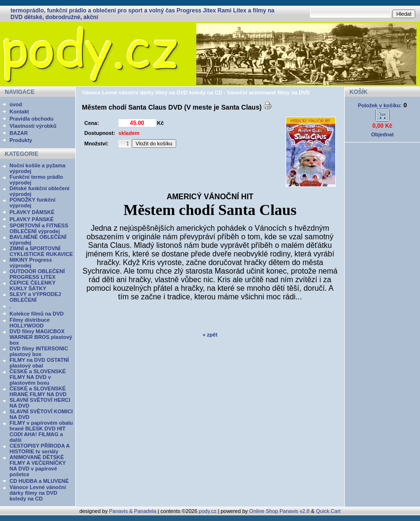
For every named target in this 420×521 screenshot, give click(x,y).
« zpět (210, 335)
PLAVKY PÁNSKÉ (32, 219)
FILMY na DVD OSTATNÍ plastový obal (39, 363)
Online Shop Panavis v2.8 (279, 511)
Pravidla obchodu (31, 119)
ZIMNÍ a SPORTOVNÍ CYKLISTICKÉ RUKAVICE (41, 251)
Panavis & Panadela (133, 511)
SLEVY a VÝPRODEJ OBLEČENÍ (35, 297)
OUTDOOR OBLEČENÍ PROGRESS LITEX (37, 274)
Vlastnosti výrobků (33, 126)
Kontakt (19, 112)
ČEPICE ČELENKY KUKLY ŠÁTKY (32, 286)
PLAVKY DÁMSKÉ (32, 212)
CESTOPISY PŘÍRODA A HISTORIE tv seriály (40, 449)
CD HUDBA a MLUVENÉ (39, 481)
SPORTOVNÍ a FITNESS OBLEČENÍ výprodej (39, 228)
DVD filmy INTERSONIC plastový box (39, 351)
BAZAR (19, 133)
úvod (16, 104)
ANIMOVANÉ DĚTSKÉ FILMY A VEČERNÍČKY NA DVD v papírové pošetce (38, 466)
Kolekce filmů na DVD (37, 314)
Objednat (382, 134)
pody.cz (207, 511)
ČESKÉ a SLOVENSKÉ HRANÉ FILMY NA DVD (38, 391)
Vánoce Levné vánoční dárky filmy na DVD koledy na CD (38, 493)
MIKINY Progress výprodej (31, 263)
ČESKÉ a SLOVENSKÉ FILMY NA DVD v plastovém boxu (38, 377)
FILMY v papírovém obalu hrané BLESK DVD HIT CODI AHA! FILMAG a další (41, 431)
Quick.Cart (328, 511)
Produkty (21, 140)
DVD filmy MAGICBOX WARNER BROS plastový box (41, 337)
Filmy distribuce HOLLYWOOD (30, 323)
